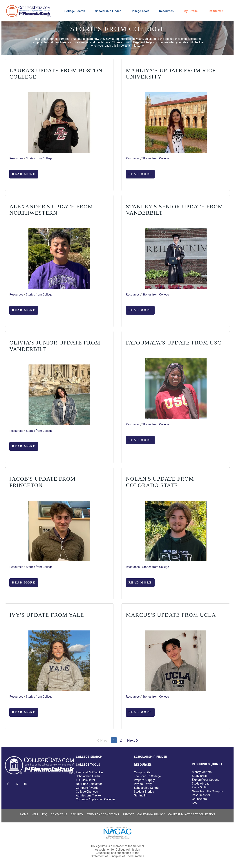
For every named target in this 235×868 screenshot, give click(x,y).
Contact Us (59, 814)
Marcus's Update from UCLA (171, 615)
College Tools (140, 11)
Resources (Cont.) (207, 764)
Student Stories (144, 792)
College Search (75, 11)
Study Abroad (201, 784)
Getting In (140, 795)
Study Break (200, 776)
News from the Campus (207, 791)
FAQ (195, 803)
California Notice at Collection (191, 814)
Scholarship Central (147, 788)
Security (77, 814)
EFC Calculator (86, 780)
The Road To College (147, 776)
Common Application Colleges (96, 799)
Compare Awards (87, 788)
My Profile (191, 11)
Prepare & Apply (144, 780)
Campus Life (142, 772)
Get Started (215, 11)
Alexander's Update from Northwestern (51, 210)
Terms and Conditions (103, 814)
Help (35, 814)
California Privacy (151, 814)
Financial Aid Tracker (90, 772)
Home (24, 814)
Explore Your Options (206, 780)
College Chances (87, 792)
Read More (24, 174)
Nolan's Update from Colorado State (160, 482)
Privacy (128, 814)
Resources (166, 11)
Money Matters (202, 772)
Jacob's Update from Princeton (43, 482)
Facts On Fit (200, 787)
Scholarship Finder (108, 11)
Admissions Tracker (89, 795)
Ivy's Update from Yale (47, 615)
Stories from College (39, 158)
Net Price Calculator (89, 784)
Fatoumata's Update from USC (174, 343)
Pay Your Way (143, 784)
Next (133, 740)
